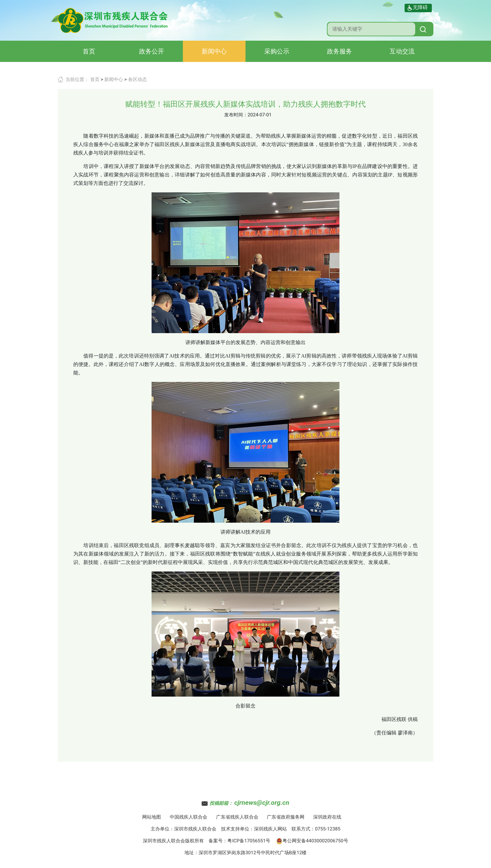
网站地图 (152, 817)
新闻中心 (214, 51)
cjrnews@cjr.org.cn (262, 803)
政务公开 (152, 51)
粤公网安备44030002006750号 (312, 841)
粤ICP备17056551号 (249, 841)
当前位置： (77, 79)
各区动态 (137, 79)
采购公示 (277, 51)
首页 (89, 51)
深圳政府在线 (327, 817)
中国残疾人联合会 (189, 817)
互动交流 (402, 51)
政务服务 (339, 51)
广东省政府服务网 (286, 817)
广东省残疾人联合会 (237, 817)
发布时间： (236, 115)
